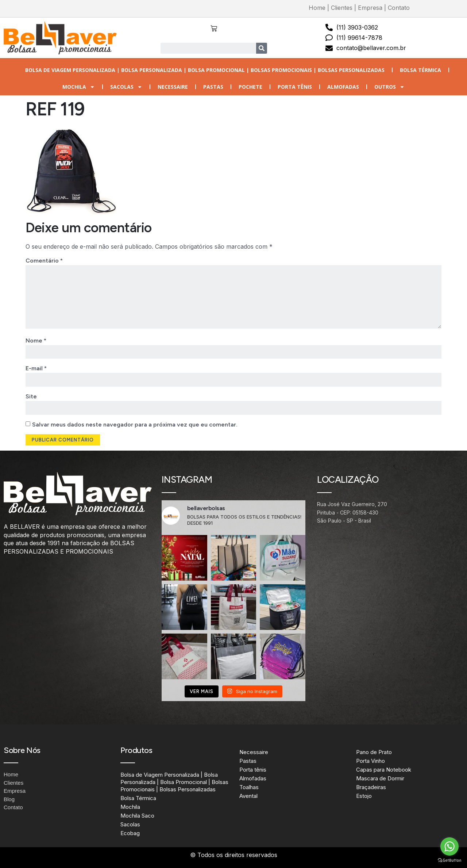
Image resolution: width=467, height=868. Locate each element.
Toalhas (249, 787)
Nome (36, 341)
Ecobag (130, 833)
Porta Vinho (370, 761)
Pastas (213, 87)
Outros (389, 87)
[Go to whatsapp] (449, 846)
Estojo (364, 796)
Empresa (370, 8)
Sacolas (126, 87)
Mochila (79, 87)
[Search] (262, 48)
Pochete (250, 87)
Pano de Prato (374, 752)
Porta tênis (295, 87)
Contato (399, 8)
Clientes (342, 8)
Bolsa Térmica (420, 70)
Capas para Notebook (384, 770)
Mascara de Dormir (380, 778)
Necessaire (173, 87)
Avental (248, 796)
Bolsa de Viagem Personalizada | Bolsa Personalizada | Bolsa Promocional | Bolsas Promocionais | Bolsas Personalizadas (205, 70)
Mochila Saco (137, 816)
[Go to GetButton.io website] (449, 861)
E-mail (36, 369)
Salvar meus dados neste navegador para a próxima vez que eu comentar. (135, 425)
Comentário (44, 261)
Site (31, 396)
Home (317, 8)
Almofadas (343, 87)
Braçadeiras (371, 787)
